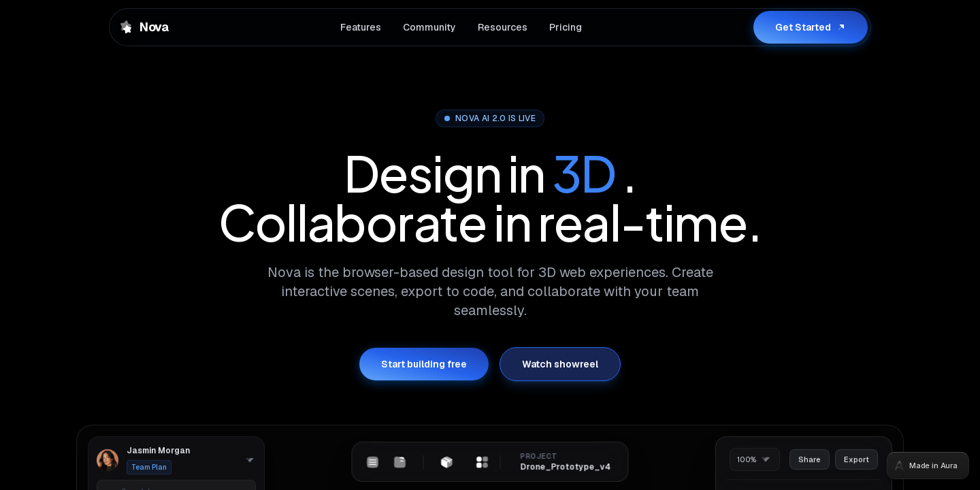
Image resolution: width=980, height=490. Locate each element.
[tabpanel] (490, 245)
